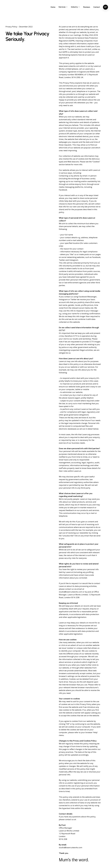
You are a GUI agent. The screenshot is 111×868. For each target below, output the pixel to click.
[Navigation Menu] (105, 7)
